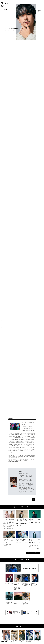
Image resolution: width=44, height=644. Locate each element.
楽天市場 (4, 641)
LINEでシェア (2, 636)
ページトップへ (33, 500)
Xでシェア (2, 631)
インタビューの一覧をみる (33, 553)
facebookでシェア (2, 633)
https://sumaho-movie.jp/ (13, 462)
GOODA (5, 3)
